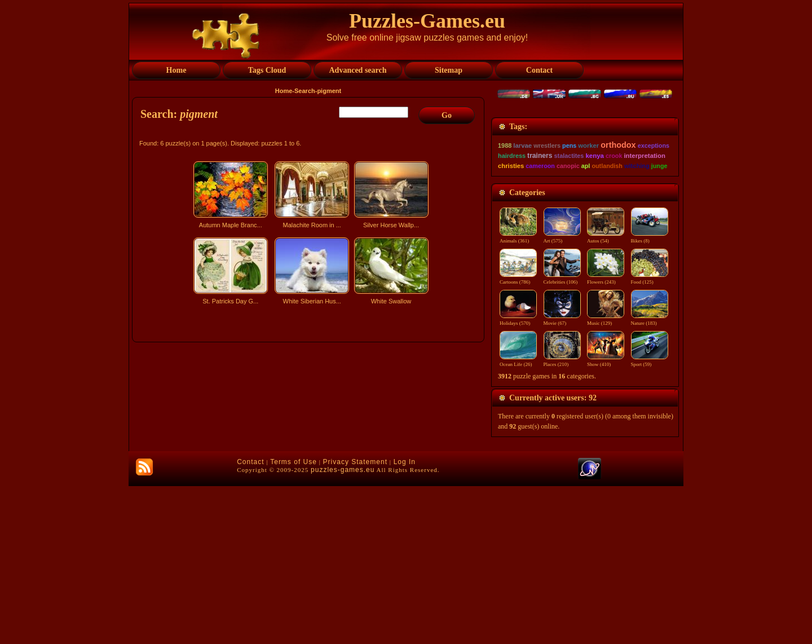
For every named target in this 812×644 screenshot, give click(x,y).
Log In (405, 620)
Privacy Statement (355, 620)
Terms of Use (294, 620)
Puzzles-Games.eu (427, 21)
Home (284, 91)
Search (305, 91)
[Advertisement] (310, 408)
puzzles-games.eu (343, 628)
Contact (250, 620)
